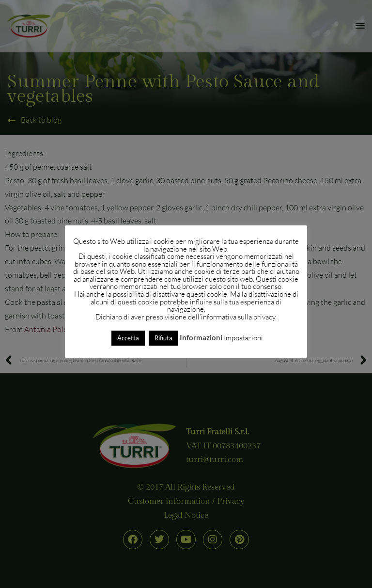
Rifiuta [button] (163, 338)
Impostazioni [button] (243, 338)
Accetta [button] (128, 338)
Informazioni (201, 337)
